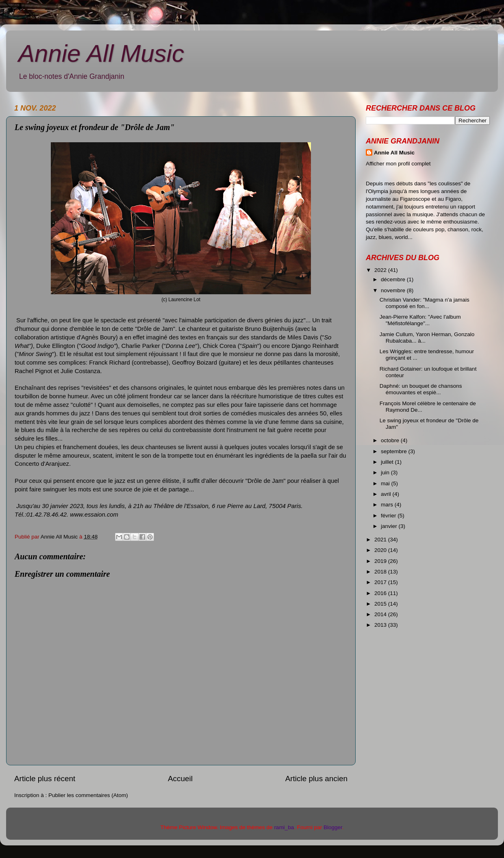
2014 (381, 614)
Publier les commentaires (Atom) (88, 795)
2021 (381, 540)
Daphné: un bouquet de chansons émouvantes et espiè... (421, 389)
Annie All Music (101, 53)
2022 (381, 270)
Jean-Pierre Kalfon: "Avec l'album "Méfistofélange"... (420, 320)
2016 (381, 593)
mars (388, 505)
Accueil (180, 779)
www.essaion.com (94, 515)
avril (387, 494)
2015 (381, 604)
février (389, 516)
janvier (390, 526)
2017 (381, 582)
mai (386, 483)
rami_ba (284, 827)
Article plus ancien (316, 779)
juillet (388, 462)
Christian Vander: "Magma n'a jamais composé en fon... (425, 303)
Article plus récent (45, 779)
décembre (394, 279)
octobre (391, 440)
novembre (394, 290)
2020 (381, 550)
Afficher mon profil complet (398, 164)
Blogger (333, 827)
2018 (381, 572)
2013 (381, 625)
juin (386, 472)
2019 (381, 561)
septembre (395, 451)
